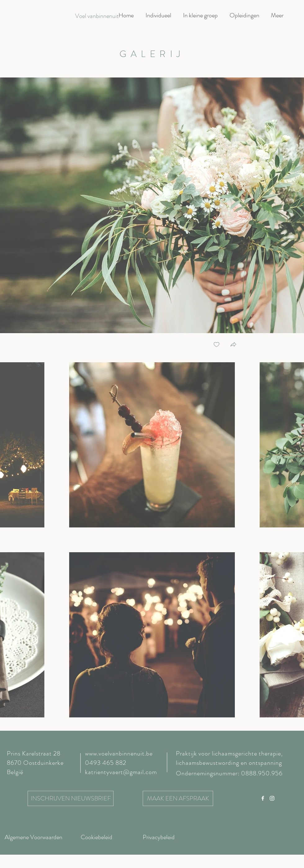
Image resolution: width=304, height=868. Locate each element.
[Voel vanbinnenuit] (97, 16)
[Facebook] (263, 798)
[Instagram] (272, 798)
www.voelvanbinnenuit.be (119, 753)
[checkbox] (217, 345)
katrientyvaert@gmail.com (121, 772)
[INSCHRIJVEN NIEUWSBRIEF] (71, 798)
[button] (233, 345)
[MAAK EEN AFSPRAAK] (178, 798)
